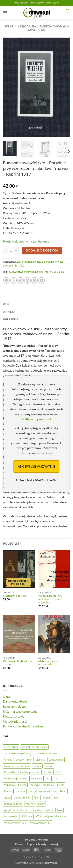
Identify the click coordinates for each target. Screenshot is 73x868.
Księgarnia (27, 26)
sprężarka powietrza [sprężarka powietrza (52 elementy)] (15, 810)
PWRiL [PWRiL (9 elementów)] (47, 798)
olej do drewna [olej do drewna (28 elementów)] (22, 798)
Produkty (29, 857)
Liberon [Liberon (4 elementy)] (22, 785)
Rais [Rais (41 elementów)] (56, 798)
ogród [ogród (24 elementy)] (7, 798)
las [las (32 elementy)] (47, 778)
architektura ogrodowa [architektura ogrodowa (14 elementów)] (17, 753)
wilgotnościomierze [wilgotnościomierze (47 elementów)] (55, 816)
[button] (5, 13)
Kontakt (45, 857)
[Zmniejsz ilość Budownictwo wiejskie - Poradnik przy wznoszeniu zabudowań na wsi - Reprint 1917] (5, 251)
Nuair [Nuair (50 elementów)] (63, 791)
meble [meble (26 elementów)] (61, 785)
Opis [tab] (6, 304)
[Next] (68, 151)
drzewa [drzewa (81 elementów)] (49, 766)
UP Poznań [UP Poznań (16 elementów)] (26, 816)
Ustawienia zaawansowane (37, 480)
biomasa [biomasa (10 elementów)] (40, 760)
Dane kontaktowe (15, 701)
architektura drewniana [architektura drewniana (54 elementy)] (34, 747)
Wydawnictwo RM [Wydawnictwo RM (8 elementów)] (40, 823)
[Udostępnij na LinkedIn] (42, 280)
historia (39, 272)
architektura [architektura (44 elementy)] (11, 747)
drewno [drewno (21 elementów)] (37, 766)
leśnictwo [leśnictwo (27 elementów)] (9, 785)
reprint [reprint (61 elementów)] (29, 804)
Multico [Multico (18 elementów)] (8, 791)
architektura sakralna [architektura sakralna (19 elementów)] (45, 753)
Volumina (59, 272)
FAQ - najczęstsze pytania (20, 711)
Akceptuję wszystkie (36, 466)
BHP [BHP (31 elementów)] (30, 760)
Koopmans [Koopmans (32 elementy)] (36, 778)
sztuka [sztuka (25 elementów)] (49, 810)
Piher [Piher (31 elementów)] (37, 798)
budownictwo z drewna (21, 272)
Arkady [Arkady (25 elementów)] (8, 760)
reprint (49, 272)
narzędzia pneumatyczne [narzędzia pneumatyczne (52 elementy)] (43, 791)
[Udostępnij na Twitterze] (21, 280)
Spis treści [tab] (10, 319)
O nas (7, 696)
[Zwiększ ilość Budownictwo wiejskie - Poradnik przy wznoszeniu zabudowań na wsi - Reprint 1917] (16, 251)
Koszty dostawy (14, 716)
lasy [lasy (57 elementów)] (55, 778)
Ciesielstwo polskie (15, 596)
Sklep (9, 26)
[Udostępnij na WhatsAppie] (7, 280)
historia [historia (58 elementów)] (47, 772)
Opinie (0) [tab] (9, 312)
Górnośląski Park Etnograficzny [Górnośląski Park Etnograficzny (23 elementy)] (22, 772)
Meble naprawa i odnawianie (48, 663)
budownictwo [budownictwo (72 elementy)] (56, 760)
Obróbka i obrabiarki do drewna (17, 663)
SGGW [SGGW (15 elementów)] (41, 804)
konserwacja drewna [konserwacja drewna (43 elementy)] (16, 778)
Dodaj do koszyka (42, 250)
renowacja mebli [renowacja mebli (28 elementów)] (13, 804)
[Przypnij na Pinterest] (35, 280)
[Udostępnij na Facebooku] (14, 280)
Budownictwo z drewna (41, 262)
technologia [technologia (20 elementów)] (11, 816)
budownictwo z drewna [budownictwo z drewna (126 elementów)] (17, 766)
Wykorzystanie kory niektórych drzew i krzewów (50, 599)
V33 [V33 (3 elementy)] (38, 816)
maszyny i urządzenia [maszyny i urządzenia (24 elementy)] (42, 785)
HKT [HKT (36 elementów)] (57, 772)
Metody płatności (15, 721)
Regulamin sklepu (15, 706)
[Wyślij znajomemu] (28, 280)
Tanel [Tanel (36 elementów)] (60, 810)
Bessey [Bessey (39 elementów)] (20, 760)
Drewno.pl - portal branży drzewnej (37, 844)
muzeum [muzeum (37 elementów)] (21, 791)
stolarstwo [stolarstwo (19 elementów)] (36, 810)
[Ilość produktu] (11, 251)
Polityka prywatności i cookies (23, 726)
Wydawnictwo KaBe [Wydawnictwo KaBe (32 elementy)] (15, 823)
